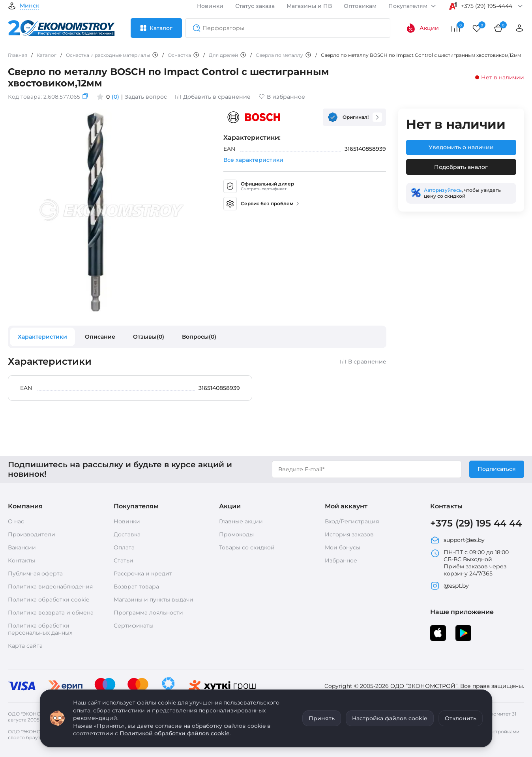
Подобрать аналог (461, 167)
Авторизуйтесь (443, 190)
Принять (322, 718)
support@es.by (457, 540)
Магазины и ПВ (309, 6)
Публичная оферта (35, 573)
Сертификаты (134, 626)
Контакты (22, 560)
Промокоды (236, 534)
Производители (32, 534)
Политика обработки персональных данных (40, 629)
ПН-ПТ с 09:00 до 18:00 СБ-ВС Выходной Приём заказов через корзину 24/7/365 (469, 563)
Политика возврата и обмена (51, 613)
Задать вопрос (146, 97)
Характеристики (42, 337)
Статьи (124, 560)
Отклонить (461, 718)
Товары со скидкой (247, 547)
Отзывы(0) (149, 337)
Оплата (124, 547)
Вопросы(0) (199, 337)
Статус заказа (255, 6)
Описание (100, 337)
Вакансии (22, 547)
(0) (115, 97)
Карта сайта (25, 646)
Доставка (127, 534)
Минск (29, 6)
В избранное (282, 97)
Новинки (210, 6)
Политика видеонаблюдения (50, 586)
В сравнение (363, 362)
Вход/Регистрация (352, 521)
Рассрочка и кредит (143, 573)
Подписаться (497, 469)
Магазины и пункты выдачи (154, 600)
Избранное (341, 560)
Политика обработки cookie (49, 600)
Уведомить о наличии (461, 147)
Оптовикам (360, 6)
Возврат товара (136, 586)
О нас (16, 521)
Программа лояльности (148, 613)
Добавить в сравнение (213, 97)
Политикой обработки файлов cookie (175, 733)
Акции (422, 28)
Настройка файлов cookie (390, 718)
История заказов (349, 534)
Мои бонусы (343, 547)
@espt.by (450, 586)
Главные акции (241, 521)
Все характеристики (253, 160)
